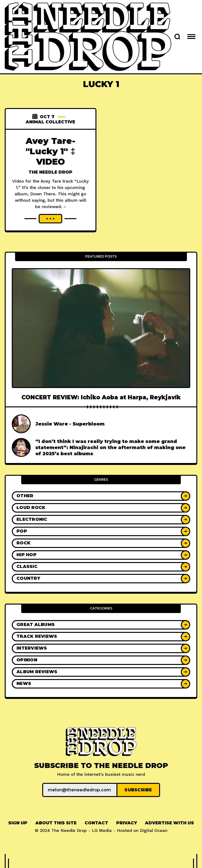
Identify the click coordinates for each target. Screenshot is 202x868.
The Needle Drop (50, 172)
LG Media (102, 830)
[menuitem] (18, 823)
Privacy (127, 823)
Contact (96, 823)
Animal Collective (50, 122)
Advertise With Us (169, 823)
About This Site (56, 823)
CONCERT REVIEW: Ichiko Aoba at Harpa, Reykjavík (101, 397)
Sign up (18, 823)
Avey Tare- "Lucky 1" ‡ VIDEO (51, 151)
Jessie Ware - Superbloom (70, 424)
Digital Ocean (154, 830)
